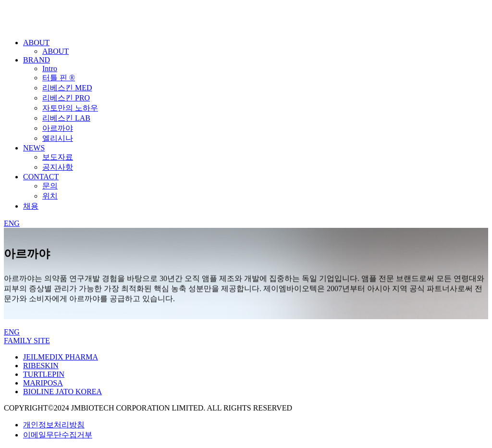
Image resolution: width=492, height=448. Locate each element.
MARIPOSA (43, 383)
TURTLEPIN (44, 374)
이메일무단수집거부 (58, 435)
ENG (12, 223)
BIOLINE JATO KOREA (62, 392)
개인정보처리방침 (54, 425)
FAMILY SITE (27, 341)
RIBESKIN (41, 366)
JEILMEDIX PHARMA (61, 357)
